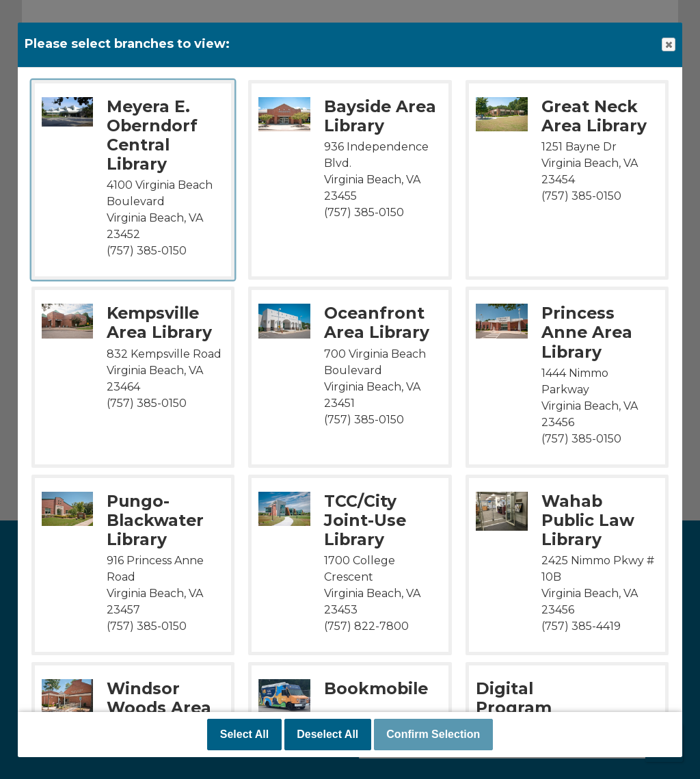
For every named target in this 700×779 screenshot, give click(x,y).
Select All (244, 734)
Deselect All (327, 734)
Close (668, 45)
